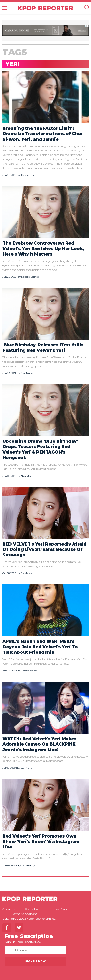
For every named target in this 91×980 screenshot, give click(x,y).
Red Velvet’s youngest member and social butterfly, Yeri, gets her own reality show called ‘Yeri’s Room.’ (43, 856)
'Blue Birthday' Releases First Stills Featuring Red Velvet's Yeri (43, 348)
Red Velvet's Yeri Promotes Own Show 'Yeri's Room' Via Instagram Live (41, 841)
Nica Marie (27, 373)
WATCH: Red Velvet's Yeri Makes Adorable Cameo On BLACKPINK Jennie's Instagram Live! (39, 744)
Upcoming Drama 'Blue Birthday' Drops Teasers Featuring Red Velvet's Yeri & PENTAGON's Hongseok (40, 449)
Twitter (19, 928)
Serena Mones (29, 671)
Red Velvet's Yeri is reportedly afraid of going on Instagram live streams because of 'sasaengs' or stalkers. (41, 564)
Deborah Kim (29, 175)
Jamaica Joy (28, 865)
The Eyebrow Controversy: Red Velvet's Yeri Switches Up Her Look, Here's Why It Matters (43, 248)
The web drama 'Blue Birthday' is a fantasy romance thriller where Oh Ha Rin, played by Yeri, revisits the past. (45, 467)
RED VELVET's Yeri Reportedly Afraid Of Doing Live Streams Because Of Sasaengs (45, 549)
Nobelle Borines (30, 277)
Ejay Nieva (27, 573)
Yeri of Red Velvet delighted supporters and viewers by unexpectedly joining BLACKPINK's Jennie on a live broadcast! (45, 759)
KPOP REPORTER (45, 8)
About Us (8, 909)
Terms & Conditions (25, 914)
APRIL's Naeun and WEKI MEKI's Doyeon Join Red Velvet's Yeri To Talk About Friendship (40, 647)
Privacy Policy (58, 909)
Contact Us (32, 909)
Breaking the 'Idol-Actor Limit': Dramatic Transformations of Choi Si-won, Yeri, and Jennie (42, 134)
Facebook (7, 928)
